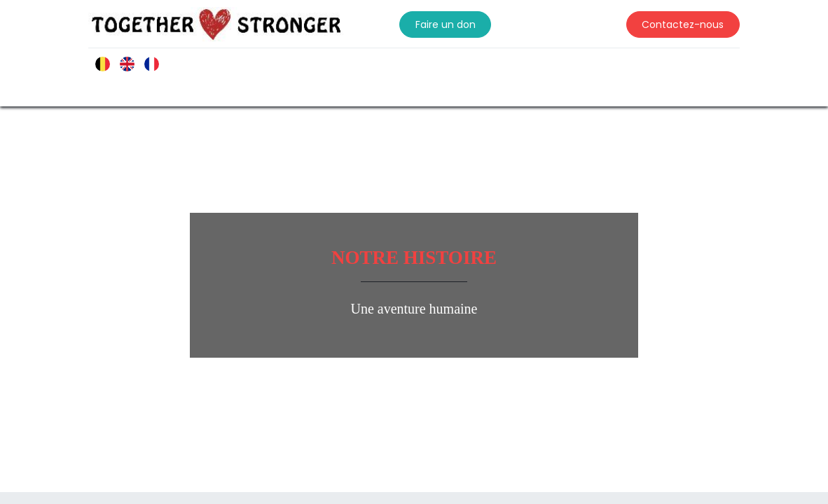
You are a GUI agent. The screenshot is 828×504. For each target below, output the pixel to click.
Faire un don (446, 24)
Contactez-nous (683, 24)
